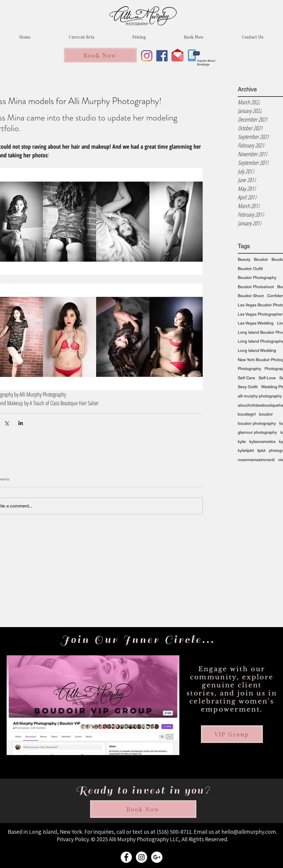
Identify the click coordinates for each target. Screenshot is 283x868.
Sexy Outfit (248, 387)
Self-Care (246, 378)
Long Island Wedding (257, 350)
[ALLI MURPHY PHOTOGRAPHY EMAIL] (157, 857)
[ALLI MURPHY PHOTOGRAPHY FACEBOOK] (126, 857)
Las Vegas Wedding (256, 323)
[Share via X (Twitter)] (6, 423)
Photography (249, 369)
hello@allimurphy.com (249, 832)
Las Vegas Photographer (260, 314)
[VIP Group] (232, 734)
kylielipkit (246, 450)
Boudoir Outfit (250, 269)
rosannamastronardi (256, 460)
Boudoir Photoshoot (256, 287)
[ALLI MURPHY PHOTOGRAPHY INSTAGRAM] (141, 857)
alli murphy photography (260, 396)
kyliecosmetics (262, 441)
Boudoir (261, 259)
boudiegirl (247, 414)
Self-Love (267, 378)
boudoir (266, 414)
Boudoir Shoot (251, 296)
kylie (242, 441)
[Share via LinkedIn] (21, 423)
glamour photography (257, 432)
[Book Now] (100, 55)
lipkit (261, 450)
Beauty (244, 259)
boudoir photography (257, 423)
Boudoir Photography (257, 278)
